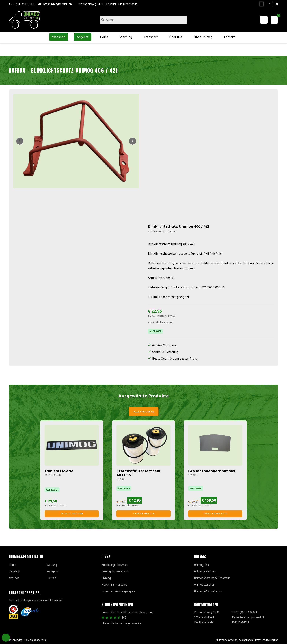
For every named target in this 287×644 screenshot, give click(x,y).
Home (12, 565)
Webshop (14, 571)
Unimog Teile (202, 565)
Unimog (106, 578)
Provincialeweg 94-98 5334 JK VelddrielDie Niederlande (207, 617)
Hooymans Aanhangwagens (118, 591)
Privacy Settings (6, 638)
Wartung (52, 565)
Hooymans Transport (114, 585)
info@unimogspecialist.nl (58, 4)
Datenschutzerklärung (267, 640)
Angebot (14, 578)
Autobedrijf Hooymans (115, 565)
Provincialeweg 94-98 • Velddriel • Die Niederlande (108, 4)
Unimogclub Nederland (115, 571)
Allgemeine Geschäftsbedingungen (234, 640)
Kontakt (52, 578)
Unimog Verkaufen (205, 571)
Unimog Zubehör (204, 585)
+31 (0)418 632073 (24, 4)
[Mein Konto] (264, 20)
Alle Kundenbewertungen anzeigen (122, 623)
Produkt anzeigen (72, 514)
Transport (53, 571)
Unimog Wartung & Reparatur (212, 578)
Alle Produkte (143, 411)
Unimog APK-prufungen (208, 591)
